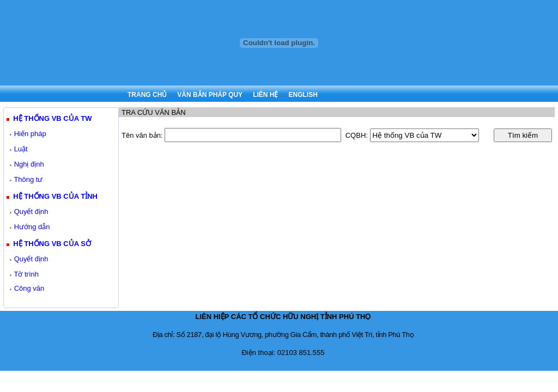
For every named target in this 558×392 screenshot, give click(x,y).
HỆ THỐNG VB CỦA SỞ (52, 244)
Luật (21, 149)
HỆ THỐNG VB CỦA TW (52, 118)
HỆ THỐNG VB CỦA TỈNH (55, 196)
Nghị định (29, 164)
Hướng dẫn (32, 227)
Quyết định (31, 212)
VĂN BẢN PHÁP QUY (210, 95)
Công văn (29, 288)
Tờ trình (26, 274)
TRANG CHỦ (147, 95)
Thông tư (28, 179)
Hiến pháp (30, 134)
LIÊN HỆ (265, 95)
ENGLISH (303, 95)
